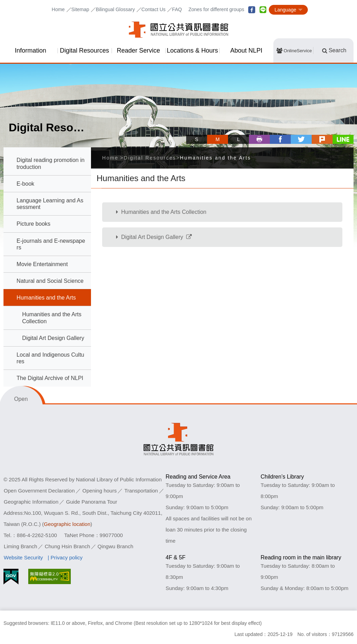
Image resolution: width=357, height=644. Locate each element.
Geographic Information (31, 502)
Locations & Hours (192, 51)
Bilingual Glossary (115, 9)
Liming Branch (21, 546)
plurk (322, 139)
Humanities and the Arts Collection (52, 318)
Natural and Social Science (50, 281)
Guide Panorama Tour (92, 502)
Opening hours (99, 491)
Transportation (141, 491)
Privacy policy (67, 557)
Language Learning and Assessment (50, 204)
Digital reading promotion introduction (51, 163)
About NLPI (246, 51)
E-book (26, 184)
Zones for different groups (216, 9)
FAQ (177, 9)
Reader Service (138, 51)
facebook (252, 10)
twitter (301, 139)
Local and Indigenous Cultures (51, 358)
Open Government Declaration (39, 491)
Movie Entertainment (42, 264)
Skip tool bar (189, 133)
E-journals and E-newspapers (51, 244)
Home (58, 9)
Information (30, 51)
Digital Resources (85, 51)
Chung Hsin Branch (67, 546)
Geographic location (67, 524)
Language (286, 10)
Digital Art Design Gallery (53, 338)
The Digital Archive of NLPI (50, 378)
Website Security (23, 557)
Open (21, 399)
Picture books (34, 224)
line (263, 10)
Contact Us (154, 9)
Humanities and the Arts (46, 298)
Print (259, 139)
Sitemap (80, 9)
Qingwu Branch (116, 546)
